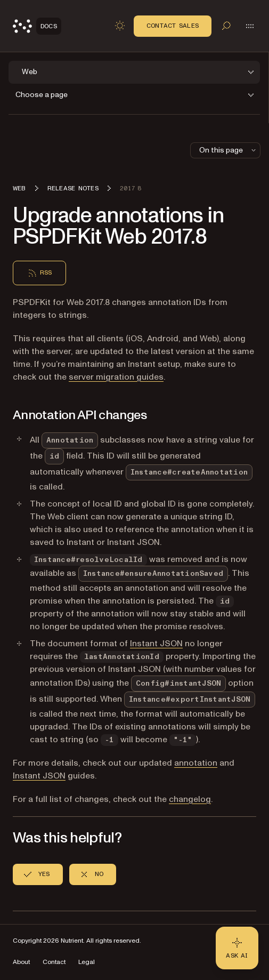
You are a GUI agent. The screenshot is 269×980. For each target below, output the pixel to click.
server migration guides (116, 377)
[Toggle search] (226, 26)
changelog (190, 799)
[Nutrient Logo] (37, 26)
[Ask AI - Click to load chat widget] (237, 948)
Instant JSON (156, 644)
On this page (229, 150)
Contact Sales (173, 26)
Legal (87, 962)
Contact (54, 962)
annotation (196, 763)
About (21, 962)
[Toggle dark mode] (120, 26)
